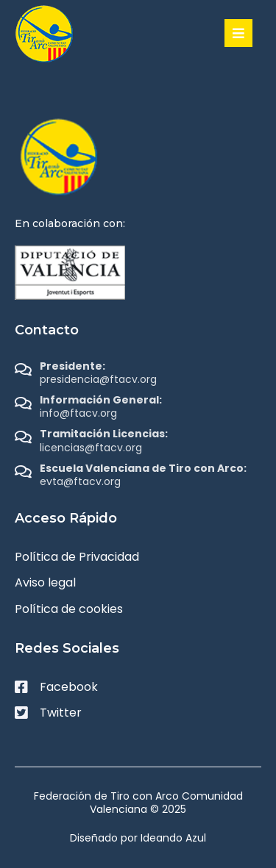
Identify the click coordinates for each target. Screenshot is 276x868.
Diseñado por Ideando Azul (138, 838)
